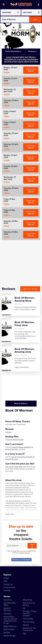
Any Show (8, 600)
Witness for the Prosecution (29, 629)
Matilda (7, 632)
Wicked (26, 625)
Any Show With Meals (10, 604)
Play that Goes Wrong (29, 604)
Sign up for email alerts (14, 467)
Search (35, 19)
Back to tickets (21, 403)
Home (6, 578)
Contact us (8, 584)
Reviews (8, 432)
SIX (24, 608)
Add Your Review (30, 289)
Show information (13, 51)
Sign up (32, 546)
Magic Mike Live (10, 626)
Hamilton (8, 614)
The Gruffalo (28, 619)
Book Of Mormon (7, 609)
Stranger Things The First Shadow (30, 613)
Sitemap (7, 590)
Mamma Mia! (9, 629)
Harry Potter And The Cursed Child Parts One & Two (10, 620)
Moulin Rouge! (10, 636)
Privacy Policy (9, 587)
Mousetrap (27, 600)
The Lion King (29, 622)
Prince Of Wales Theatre (14, 440)
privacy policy (24, 553)
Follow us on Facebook (22, 560)
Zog (24, 633)
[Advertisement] (21, 261)
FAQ (5, 581)
